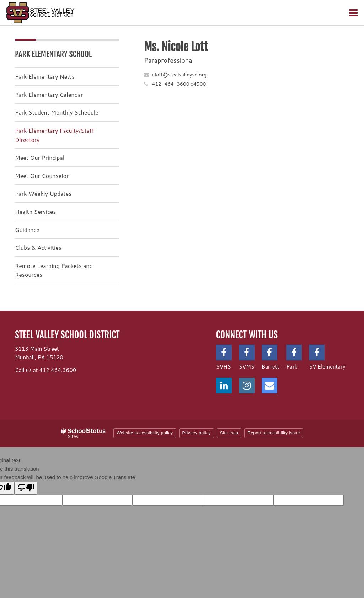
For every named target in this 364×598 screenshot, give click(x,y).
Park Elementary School (53, 54)
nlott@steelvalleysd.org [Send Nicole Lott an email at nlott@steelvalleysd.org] (179, 75)
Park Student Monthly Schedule (57, 112)
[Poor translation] (26, 488)
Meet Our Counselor (42, 176)
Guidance (27, 230)
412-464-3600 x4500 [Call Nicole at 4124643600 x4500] (179, 84)
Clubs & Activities (38, 247)
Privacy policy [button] (197, 433)
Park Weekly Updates (43, 193)
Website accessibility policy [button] (145, 433)
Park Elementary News (45, 76)
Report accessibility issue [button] (274, 433)
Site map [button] (229, 433)
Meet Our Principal (40, 157)
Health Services (35, 211)
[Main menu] (353, 12)
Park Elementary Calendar (49, 94)
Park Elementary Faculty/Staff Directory (55, 135)
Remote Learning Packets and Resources (54, 270)
